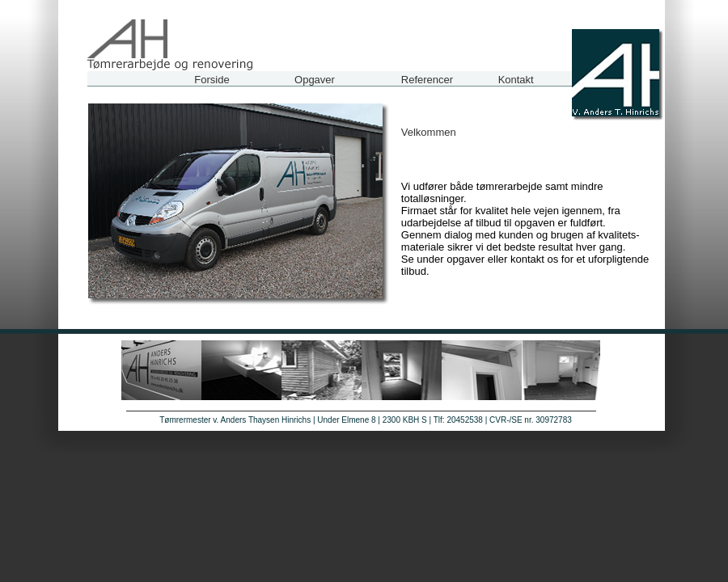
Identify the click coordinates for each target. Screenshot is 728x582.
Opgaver (315, 80)
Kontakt (516, 80)
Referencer (427, 80)
